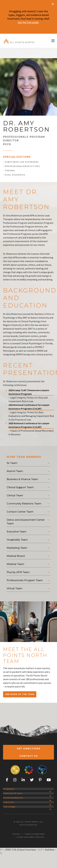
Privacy (17, 861)
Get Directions (29, 745)
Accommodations (16, 813)
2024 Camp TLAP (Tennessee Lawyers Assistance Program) (29, 388)
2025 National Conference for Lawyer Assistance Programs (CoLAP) (29, 421)
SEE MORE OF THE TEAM (20, 691)
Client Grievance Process (30, 864)
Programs (11, 794)
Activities (11, 822)
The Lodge (12, 831)
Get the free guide (28, 22)
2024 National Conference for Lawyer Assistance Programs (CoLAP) (29, 403)
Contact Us (29, 755)
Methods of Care (16, 804)
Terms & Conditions (35, 861)
